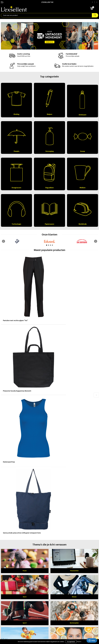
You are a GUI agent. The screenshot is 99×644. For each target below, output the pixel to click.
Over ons (53, 576)
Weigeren (79, 642)
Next (95, 36)
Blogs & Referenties (57, 578)
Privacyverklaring (7, 608)
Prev (4, 36)
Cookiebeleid (5, 611)
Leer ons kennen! (50, 563)
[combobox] (46, 15)
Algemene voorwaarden (9, 605)
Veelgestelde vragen (57, 584)
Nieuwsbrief (54, 581)
